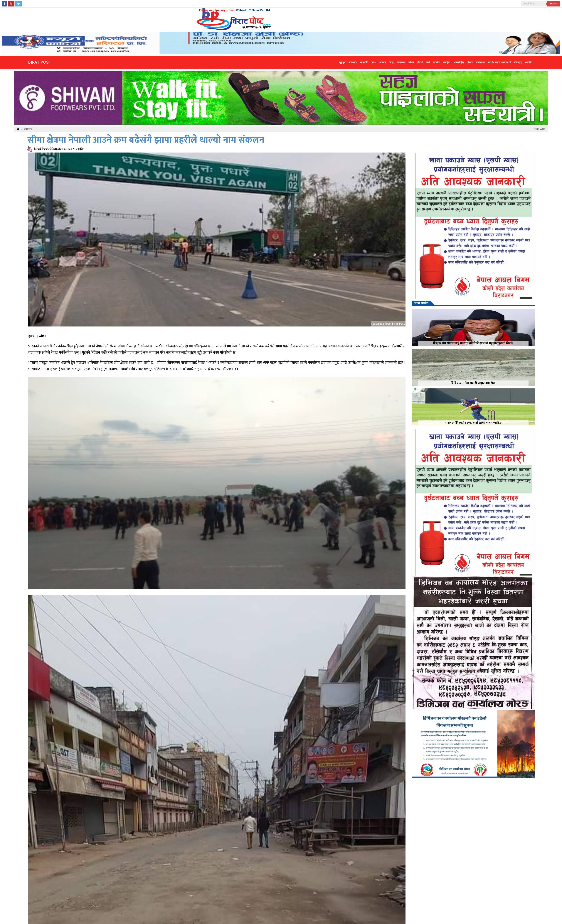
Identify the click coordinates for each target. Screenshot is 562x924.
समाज (383, 63)
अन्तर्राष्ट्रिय (459, 63)
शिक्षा (392, 63)
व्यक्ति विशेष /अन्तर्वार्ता (500, 63)
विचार (470, 63)
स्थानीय (529, 63)
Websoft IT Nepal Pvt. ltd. (253, 10)
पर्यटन (411, 63)
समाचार (353, 63)
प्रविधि (420, 63)
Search (554, 4)
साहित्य (447, 63)
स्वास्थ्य (401, 63)
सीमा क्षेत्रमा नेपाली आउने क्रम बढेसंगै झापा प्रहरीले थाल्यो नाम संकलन (146, 140)
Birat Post (40, 62)
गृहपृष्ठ (342, 63)
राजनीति (364, 63)
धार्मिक (436, 63)
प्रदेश (374, 63)
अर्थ (428, 63)
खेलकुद (518, 63)
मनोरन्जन (481, 63)
